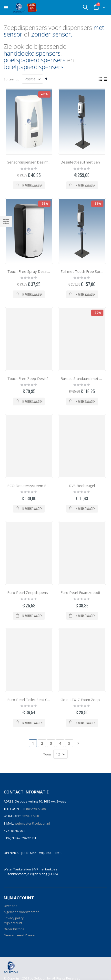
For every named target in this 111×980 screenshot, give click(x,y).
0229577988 (30, 816)
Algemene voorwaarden (22, 912)
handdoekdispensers (32, 53)
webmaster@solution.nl (32, 823)
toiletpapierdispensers (34, 67)
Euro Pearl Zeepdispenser (29, 592)
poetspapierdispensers (35, 60)
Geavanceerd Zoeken (20, 935)
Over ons (10, 906)
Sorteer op (12, 79)
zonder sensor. (52, 34)
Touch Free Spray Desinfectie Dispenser (41, 271)
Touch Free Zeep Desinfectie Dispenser (41, 378)
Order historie (14, 929)
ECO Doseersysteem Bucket (31, 486)
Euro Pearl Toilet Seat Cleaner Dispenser (42, 700)
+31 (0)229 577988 (33, 809)
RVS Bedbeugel (82, 486)
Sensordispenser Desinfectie (32, 162)
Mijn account (13, 923)
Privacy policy (14, 918)
